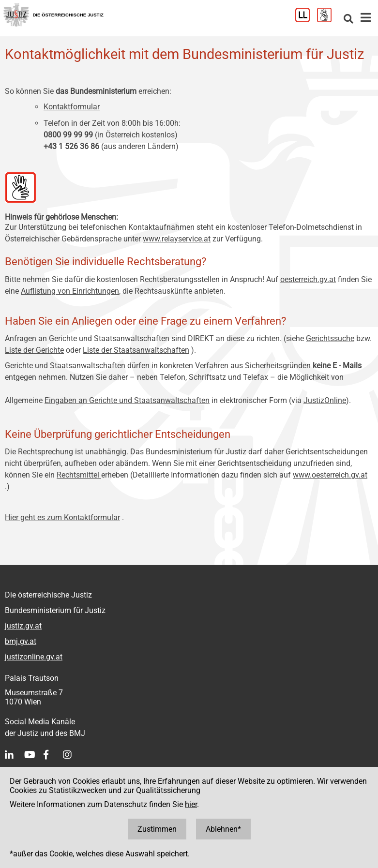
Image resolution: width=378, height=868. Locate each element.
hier (191, 804)
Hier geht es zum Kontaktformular (62, 517)
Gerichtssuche (330, 338)
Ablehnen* (223, 829)
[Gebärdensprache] (328, 20)
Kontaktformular (72, 107)
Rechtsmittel (79, 475)
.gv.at (327, 279)
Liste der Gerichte (34, 350)
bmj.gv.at (21, 641)
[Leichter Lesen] (306, 20)
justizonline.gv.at (34, 657)
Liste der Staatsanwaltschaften (136, 350)
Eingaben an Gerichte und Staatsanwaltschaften (127, 400)
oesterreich (299, 279)
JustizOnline (325, 400)
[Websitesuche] (348, 20)
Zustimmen (157, 829)
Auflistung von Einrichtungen (70, 291)
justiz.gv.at (23, 626)
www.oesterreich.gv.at (330, 475)
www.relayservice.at (177, 239)
